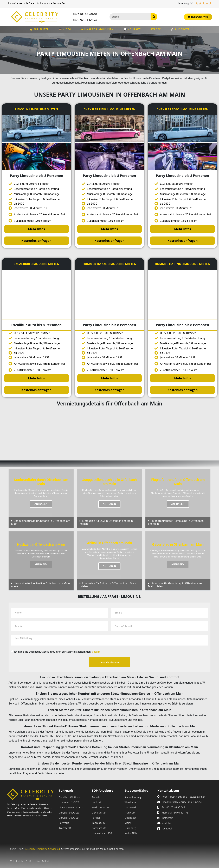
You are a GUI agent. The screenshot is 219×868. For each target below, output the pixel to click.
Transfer (97, 797)
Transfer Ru (66, 828)
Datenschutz (99, 828)
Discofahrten (99, 813)
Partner (96, 818)
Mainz (128, 823)
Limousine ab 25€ (102, 833)
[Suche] (154, 17)
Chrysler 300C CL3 (69, 813)
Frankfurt (130, 813)
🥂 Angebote (180, 29)
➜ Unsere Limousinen (97, 29)
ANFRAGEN (41, 504)
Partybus (64, 823)
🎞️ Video (65, 29)
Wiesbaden (131, 802)
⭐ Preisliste (39, 29)
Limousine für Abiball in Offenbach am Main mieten (108, 585)
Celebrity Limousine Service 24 (42, 849)
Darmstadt (131, 807)
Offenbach (131, 818)
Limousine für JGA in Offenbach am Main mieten (106, 522)
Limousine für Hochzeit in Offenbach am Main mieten (40, 585)
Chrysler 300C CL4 (69, 818)
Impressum (98, 823)
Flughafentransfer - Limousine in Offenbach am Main (176, 522)
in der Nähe (131, 833)
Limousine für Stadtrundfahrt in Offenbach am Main (41, 522)
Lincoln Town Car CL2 (71, 807)
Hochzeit (97, 802)
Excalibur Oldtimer (70, 797)
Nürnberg (130, 828)
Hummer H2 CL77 (69, 802)
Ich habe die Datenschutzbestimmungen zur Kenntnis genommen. (57, 651)
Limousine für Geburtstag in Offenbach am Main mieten (175, 585)
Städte (156, 29)
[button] (41, 522)
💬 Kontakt (132, 29)
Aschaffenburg (133, 797)
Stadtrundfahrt (100, 807)
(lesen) (96, 651)
